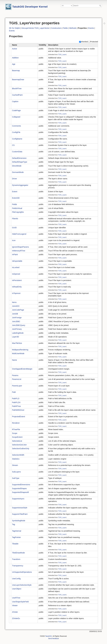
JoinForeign (17, 318)
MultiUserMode (18, 353)
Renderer (16, 423)
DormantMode (18, 172)
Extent (15, 192)
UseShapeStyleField (20, 602)
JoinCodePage (18, 310)
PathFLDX (16, 402)
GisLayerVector (28, 28)
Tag (14, 524)
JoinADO (16, 306)
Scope (15, 433)
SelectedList (17, 441)
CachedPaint (17, 95)
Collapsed (16, 117)
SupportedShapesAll (20, 492)
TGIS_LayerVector (42, 28)
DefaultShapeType (20, 162)
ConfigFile (16, 132)
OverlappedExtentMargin (22, 369)
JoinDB (15, 314)
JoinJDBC (16, 321)
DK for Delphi (14, 28)
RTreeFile (16, 429)
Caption (15, 101)
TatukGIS (48, 636)
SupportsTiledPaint (20, 514)
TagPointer (16, 537)
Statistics (16, 459)
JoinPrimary (17, 329)
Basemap (16, 71)
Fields (65, 28)
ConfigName (17, 139)
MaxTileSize (17, 343)
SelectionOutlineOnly (21, 449)
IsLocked (16, 267)
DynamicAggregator (20, 185)
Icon (14, 240)
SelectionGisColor (19, 445)
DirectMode (17, 166)
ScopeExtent (17, 437)
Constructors (56, 28)
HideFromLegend (19, 234)
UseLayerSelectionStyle (22, 585)
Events (91, 28)
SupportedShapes (19, 488)
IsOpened (16, 274)
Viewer (15, 605)
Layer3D (16, 337)
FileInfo (15, 219)
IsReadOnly (17, 287)
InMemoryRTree (19, 251)
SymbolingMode (19, 521)
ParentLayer (17, 386)
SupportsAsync (18, 499)
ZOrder (15, 612)
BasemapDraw (18, 80)
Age (14, 64)
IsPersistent (17, 280)
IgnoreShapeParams (20, 247)
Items (14, 302)
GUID (14, 228)
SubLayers (16, 472)
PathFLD (16, 399)
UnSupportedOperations (22, 572)
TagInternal (17, 531)
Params (15, 375)
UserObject (17, 589)
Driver (14, 179)
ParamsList (17, 379)
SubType (16, 478)
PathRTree (16, 406)
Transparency (18, 566)
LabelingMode (18, 333)
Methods (73, 28)
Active (15, 49)
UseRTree (16, 598)
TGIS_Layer (62, 54)
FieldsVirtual (17, 208)
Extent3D (16, 198)
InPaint (15, 254)
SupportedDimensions (21, 485)
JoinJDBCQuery (19, 325)
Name (14, 360)
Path (14, 392)
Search (101, 6)
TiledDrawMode (18, 553)
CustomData (17, 152)
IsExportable (17, 261)
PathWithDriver (18, 410)
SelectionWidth (18, 455)
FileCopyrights (18, 212)
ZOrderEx (16, 618)
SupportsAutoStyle (20, 508)
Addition (15, 58)
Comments (17, 126)
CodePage (16, 110)
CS (13, 145)
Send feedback (54, 639)
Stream (15, 465)
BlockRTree (17, 89)
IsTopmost (16, 293)
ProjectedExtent (19, 417)
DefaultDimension (19, 158)
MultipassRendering (20, 350)
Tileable (15, 544)
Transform (16, 559)
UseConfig (16, 579)
